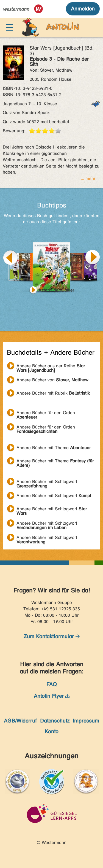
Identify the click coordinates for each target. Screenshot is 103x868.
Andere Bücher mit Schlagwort (47, 482)
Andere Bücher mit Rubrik (53, 393)
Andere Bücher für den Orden (46, 413)
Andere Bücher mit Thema (54, 448)
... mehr (88, 178)
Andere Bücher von (52, 380)
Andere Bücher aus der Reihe (51, 366)
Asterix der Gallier (56, 290)
